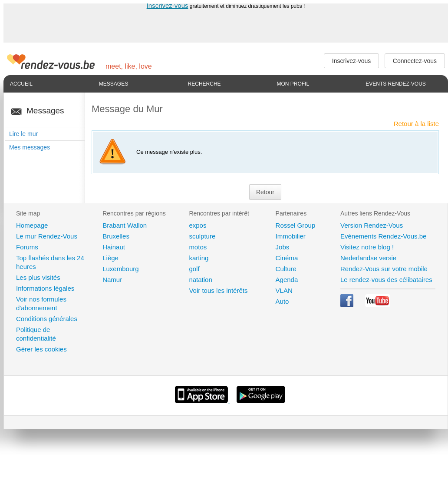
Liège (110, 258)
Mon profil (293, 84)
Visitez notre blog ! (367, 247)
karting (199, 258)
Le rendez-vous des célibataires (386, 280)
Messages (114, 84)
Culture (286, 269)
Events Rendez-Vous (396, 84)
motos (198, 247)
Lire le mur (23, 134)
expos (198, 225)
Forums (27, 247)
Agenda (287, 280)
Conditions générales (47, 319)
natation (200, 280)
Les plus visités (38, 277)
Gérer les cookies (41, 349)
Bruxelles (116, 236)
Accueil (21, 84)
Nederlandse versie (368, 258)
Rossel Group (296, 225)
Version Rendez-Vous (372, 225)
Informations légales (45, 288)
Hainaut (114, 247)
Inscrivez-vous (168, 5)
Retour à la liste (416, 124)
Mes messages (30, 147)
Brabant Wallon (125, 225)
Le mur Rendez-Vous (47, 236)
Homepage (32, 225)
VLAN (284, 290)
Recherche (204, 84)
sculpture (202, 236)
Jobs (283, 247)
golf (194, 269)
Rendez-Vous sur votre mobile (384, 269)
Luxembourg (120, 269)
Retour (265, 192)
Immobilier (291, 236)
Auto (282, 301)
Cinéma (287, 258)
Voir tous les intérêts (218, 290)
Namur (112, 280)
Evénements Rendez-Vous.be (383, 236)
